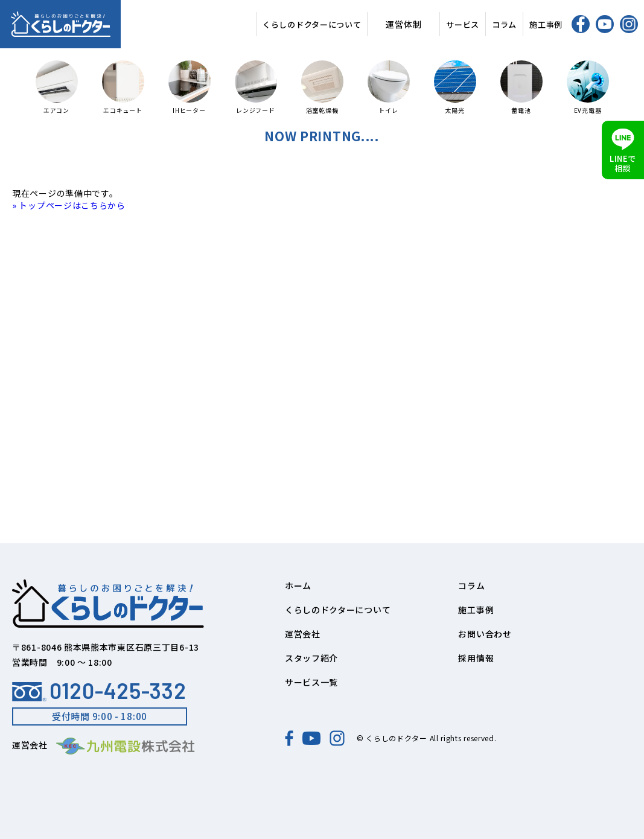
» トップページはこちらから (69, 205)
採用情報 (476, 658)
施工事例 (546, 24)
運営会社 (303, 634)
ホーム (298, 585)
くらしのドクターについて (312, 24)
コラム (504, 24)
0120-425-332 (99, 691)
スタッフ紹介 (311, 658)
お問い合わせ (485, 634)
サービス (463, 24)
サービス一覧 (311, 682)
